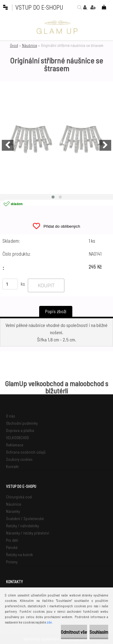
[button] (53, 197)
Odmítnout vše (74, 632)
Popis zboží (56, 311)
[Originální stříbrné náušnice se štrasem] (56, 138)
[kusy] (10, 284)
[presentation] (8, 145)
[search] (78, 7)
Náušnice (30, 45)
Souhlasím (99, 632)
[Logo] (57, 27)
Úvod (14, 45)
